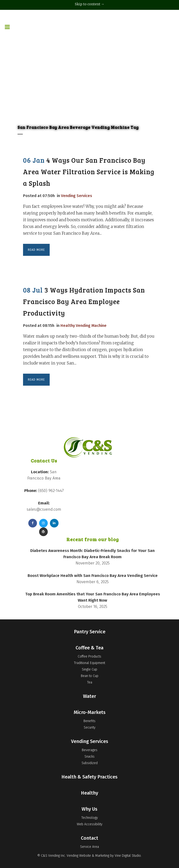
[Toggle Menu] (7, 17)
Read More (36, 250)
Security (90, 727)
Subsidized (90, 763)
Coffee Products (89, 656)
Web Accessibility (90, 824)
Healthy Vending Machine (85, 325)
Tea (90, 682)
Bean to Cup (90, 676)
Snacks (89, 757)
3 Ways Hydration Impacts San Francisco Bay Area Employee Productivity (84, 301)
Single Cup (89, 669)
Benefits (89, 721)
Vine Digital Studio (128, 856)
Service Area (89, 847)
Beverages (90, 750)
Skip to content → (90, 4)
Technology (90, 818)
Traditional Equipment (89, 663)
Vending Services (77, 195)
